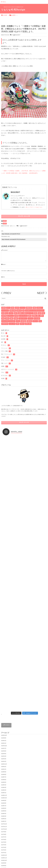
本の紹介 (5, 357)
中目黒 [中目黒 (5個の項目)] (16, 316)
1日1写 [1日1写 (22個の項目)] (17, 308)
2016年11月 (4, 711)
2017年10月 (4, 682)
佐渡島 (5, 221)
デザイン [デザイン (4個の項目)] (35, 321)
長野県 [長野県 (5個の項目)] (7, 318)
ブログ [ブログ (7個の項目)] (11, 313)
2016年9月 (4, 716)
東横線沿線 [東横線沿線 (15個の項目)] (29, 308)
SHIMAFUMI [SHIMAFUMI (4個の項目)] (5, 324)
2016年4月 (4, 729)
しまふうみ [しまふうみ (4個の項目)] (12, 324)
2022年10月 (4, 599)
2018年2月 (4, 672)
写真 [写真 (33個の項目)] (13, 308)
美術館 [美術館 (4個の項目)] (16, 318)
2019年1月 (4, 646)
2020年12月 (4, 617)
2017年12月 (4, 677)
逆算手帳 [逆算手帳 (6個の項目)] (4, 316)
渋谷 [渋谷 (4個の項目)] (40, 321)
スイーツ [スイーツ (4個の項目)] (30, 318)
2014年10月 (4, 760)
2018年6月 (4, 661)
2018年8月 (4, 656)
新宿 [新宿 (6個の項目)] (36, 313)
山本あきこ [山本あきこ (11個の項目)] (40, 308)
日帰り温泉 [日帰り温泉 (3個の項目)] (28, 324)
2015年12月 (4, 739)
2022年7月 (4, 601)
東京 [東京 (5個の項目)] (30, 316)
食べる (4, 333)
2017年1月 (4, 705)
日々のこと (5, 345)
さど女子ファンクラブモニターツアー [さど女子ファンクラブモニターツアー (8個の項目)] (35, 310)
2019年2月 (4, 643)
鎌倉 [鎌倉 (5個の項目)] (12, 318)
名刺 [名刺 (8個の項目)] (3, 313)
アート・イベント (7, 360)
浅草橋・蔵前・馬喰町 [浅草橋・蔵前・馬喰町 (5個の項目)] (38, 316)
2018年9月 (4, 653)
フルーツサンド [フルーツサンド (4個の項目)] (23, 318)
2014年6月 (4, 763)
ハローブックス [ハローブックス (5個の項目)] (23, 316)
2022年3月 (4, 612)
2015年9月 (4, 747)
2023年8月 (4, 591)
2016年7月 (4, 721)
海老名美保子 (17, 35)
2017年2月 (4, 703)
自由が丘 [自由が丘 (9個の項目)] (19, 310)
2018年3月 (4, 669)
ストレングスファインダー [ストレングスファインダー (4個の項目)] (8, 321)
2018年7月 (4, 659)
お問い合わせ (6, 578)
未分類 (4, 379)
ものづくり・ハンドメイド (9, 370)
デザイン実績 (6, 351)
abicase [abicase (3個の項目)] (22, 324)
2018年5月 (4, 664)
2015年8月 (4, 750)
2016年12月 (4, 708)
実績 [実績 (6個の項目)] (43, 313)
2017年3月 (4, 700)
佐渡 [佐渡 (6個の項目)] (40, 313)
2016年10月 (4, 713)
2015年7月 (4, 752)
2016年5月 (4, 726)
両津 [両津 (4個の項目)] (18, 324)
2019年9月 (4, 625)
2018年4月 (4, 666)
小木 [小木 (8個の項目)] (7, 313)
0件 (12, 35)
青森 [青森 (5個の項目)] (3, 318)
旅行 (4, 342)
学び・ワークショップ (8, 354)
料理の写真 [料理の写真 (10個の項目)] (13, 310)
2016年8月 (4, 719)
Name (4, 264)
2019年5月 (4, 635)
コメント (14, 226)
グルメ (5, 372)
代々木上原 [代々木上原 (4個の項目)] (37, 318)
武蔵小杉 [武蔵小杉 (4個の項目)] (29, 321)
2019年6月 (4, 633)
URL (4, 277)
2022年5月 (4, 606)
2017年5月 (4, 695)
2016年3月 (4, 731)
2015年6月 (4, 755)
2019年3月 (4, 640)
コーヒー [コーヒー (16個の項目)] (22, 308)
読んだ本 (5, 336)
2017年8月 (4, 687)
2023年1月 (4, 596)
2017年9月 (4, 685)
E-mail (4, 271)
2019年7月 (4, 630)
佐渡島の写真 (4, 834)
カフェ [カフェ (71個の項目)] (8, 308)
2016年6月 (4, 724)
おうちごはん (6, 376)
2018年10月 (4, 651)
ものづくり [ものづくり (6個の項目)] (10, 316)
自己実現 (5, 339)
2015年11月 (4, 742)
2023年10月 (4, 588)
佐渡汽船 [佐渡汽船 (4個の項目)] (23, 321)
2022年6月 (4, 604)
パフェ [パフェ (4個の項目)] (18, 321)
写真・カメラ (6, 363)
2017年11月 (4, 679)
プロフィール (4, 831)
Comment (5, 250)
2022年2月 (4, 614)
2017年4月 (4, 698)
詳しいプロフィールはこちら (34, 207)
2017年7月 (4, 690)
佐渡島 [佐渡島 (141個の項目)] (3, 308)
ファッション (6, 348)
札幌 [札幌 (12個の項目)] (34, 308)
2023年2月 (4, 593)
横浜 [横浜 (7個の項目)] (15, 313)
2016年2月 (4, 734)
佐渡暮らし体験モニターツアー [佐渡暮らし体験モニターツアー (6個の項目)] (26, 313)
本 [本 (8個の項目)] (23, 310)
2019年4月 (4, 638)
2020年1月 (4, 622)
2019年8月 (4, 627)
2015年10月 (4, 745)
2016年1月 (4, 737)
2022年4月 (4, 609)
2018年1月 (4, 674)
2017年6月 (4, 692)
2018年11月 (4, 648)
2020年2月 (4, 619)
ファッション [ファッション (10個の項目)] (5, 310)
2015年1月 (4, 758)
